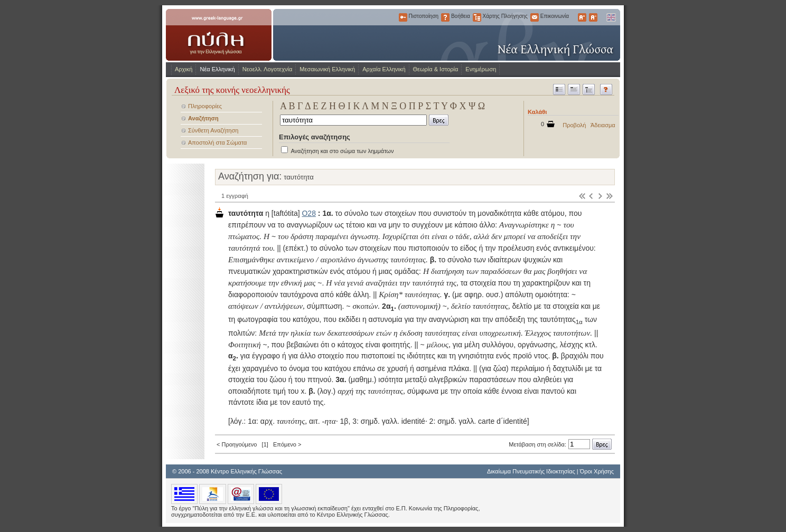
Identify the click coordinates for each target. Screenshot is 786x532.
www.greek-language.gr (219, 35)
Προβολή (574, 125)
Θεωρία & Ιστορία (436, 69)
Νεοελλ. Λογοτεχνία (268, 69)
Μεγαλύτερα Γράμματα (582, 17)
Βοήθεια (445, 17)
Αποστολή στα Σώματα (217, 142)
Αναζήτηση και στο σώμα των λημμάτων (342, 151)
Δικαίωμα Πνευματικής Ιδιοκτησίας (531, 471)
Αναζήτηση (203, 118)
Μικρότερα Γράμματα (593, 17)
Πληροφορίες (205, 106)
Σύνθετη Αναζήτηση (213, 130)
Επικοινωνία (535, 17)
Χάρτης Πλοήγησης (477, 17)
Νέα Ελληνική (217, 69)
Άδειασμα (603, 125)
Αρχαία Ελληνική (384, 69)
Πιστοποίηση (403, 17)
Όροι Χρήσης (597, 471)
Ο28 (308, 213)
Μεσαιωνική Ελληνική (327, 69)
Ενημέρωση (481, 69)
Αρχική (184, 69)
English (611, 17)
